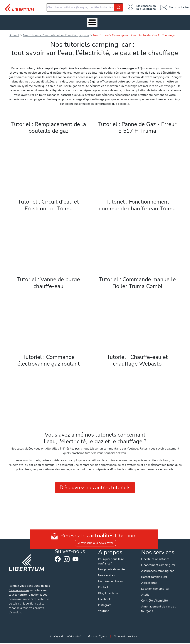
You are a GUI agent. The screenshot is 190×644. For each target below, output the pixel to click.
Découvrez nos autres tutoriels (95, 489)
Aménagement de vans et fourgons (159, 610)
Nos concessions (161, 23)
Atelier (83, 23)
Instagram (66, 561)
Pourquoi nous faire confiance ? (111, 563)
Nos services (43, 23)
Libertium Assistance (156, 560)
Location (99, 23)
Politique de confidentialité (66, 637)
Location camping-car (156, 590)
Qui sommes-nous (117, 23)
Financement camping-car (159, 566)
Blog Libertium (108, 595)
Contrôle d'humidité (155, 602)
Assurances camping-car (158, 572)
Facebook (57, 561)
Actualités (139, 23)
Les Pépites (8, 23)
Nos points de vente (111, 571)
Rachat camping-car (155, 578)
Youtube (75, 562)
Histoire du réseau (110, 583)
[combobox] (85, 7)
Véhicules (25, 23)
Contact (181, 23)
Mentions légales (97, 637)
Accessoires (64, 23)
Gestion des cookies (125, 637)
